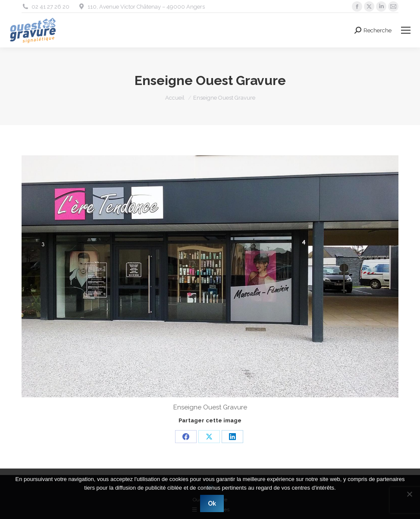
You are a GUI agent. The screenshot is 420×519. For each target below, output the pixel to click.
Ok (212, 504)
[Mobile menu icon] (406, 30)
